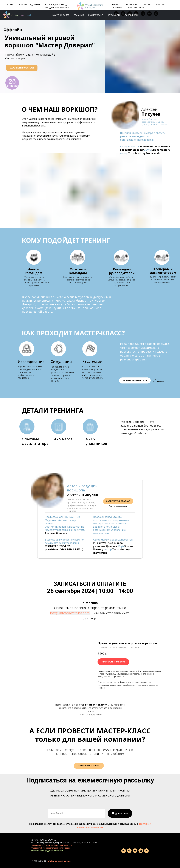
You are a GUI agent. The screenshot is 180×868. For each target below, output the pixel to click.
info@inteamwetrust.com (70, 613)
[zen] (141, 851)
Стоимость (114, 15)
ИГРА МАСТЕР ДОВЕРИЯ (29, 5)
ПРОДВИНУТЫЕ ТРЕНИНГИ (57, 8)
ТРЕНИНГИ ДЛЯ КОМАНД (56, 5)
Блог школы (131, 15)
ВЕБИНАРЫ (116, 5)
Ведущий (79, 15)
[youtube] (135, 851)
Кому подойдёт (61, 15)
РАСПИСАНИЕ (132, 5)
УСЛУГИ (10, 5)
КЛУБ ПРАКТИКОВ (136, 8)
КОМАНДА (161, 5)
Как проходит (96, 15)
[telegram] (129, 851)
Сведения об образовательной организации (51, 848)
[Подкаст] (146, 851)
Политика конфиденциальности (47, 851)
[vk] (124, 851)
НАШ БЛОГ (118, 8)
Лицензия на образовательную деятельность (52, 845)
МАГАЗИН (147, 5)
